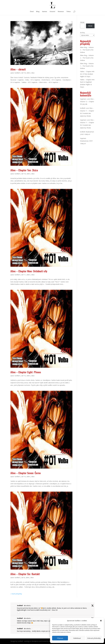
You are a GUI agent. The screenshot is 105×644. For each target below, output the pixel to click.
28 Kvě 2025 (37, 618)
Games (45, 12)
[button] (101, 621)
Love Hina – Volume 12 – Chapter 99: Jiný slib (87, 102)
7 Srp (35, 606)
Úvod (32, 12)
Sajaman (83, 99)
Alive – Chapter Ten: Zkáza (24, 170)
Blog (38, 12)
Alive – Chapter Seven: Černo (26, 473)
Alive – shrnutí (18, 69)
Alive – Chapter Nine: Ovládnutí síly (29, 271)
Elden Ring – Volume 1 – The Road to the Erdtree (87, 66)
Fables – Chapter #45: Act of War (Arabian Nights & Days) (87, 74)
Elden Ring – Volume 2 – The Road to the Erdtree (87, 58)
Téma (68, 12)
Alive (33, 73)
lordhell (17, 73)
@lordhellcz (27, 606)
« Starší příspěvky (16, 594)
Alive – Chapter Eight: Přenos (26, 372)
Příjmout (60, 638)
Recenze (61, 12)
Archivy (82, 33)
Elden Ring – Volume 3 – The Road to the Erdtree (87, 50)
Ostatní (52, 12)
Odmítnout (77, 638)
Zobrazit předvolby (94, 638)
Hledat (82, 22)
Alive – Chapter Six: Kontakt (25, 574)
